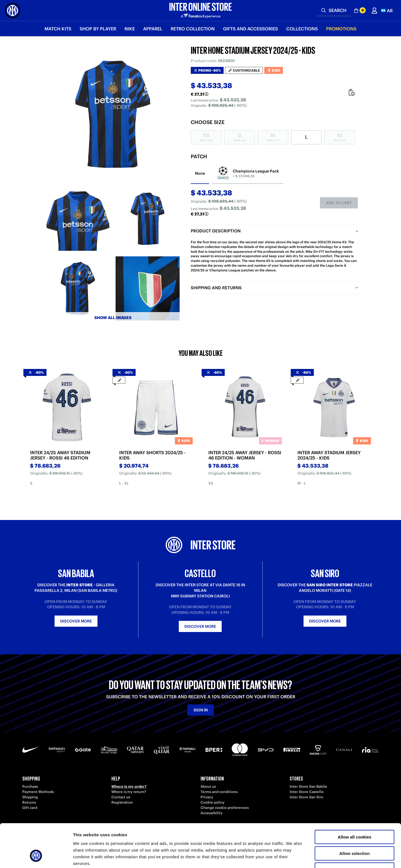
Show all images (113, 318)
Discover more (76, 621)
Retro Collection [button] (193, 29)
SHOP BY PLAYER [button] (98, 29)
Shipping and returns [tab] (216, 288)
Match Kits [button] (58, 29)
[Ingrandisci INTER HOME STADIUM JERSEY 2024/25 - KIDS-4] (148, 288)
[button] (387, 10)
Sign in (201, 710)
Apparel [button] (153, 29)
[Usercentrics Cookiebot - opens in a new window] (36, 857)
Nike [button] (130, 29)
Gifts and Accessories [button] (250, 29)
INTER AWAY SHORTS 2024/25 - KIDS (152, 455)
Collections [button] (302, 29)
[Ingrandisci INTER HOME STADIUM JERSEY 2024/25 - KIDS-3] (78, 288)
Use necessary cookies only (354, 832)
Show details (292, 857)
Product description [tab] (216, 231)
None (200, 173)
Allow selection (354, 816)
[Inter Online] (13, 10)
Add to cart (339, 203)
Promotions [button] (341, 29)
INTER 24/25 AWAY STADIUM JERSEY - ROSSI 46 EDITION (60, 455)
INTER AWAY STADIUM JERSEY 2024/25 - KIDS (329, 455)
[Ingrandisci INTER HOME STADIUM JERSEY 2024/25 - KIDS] (113, 114)
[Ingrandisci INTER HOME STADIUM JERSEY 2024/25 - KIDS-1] (78, 219)
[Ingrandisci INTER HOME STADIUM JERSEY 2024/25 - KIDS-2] (148, 219)
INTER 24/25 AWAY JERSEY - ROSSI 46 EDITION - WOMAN (245, 455)
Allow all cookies (355, 800)
